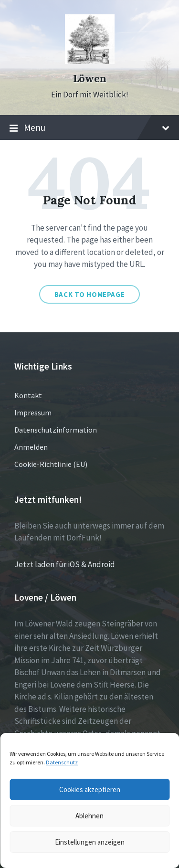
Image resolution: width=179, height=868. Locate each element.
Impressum (33, 413)
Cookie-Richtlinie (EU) (51, 464)
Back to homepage (90, 294)
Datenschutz (62, 762)
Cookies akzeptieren (90, 789)
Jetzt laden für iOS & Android (65, 564)
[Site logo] (90, 61)
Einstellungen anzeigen (90, 842)
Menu (89, 128)
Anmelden (31, 447)
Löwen (90, 79)
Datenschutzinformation (56, 430)
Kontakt (28, 395)
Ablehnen (89, 816)
